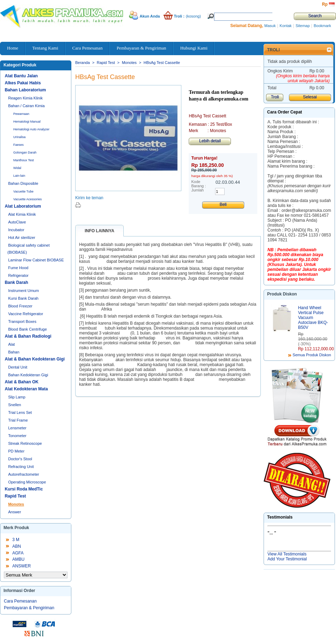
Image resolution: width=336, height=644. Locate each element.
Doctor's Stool (20, 459)
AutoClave (17, 222)
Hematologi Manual (27, 122)
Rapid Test (15, 496)
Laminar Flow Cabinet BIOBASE (36, 260)
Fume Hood (18, 268)
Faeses (19, 145)
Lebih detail (210, 141)
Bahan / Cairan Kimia (26, 106)
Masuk (270, 26)
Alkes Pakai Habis (23, 83)
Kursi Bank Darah (23, 298)
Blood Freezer (20, 306)
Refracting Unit (21, 467)
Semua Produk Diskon (312, 355)
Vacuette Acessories (28, 199)
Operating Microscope (27, 482)
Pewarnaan (21, 114)
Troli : (179, 16)
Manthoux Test (24, 160)
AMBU (18, 559)
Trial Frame (18, 420)
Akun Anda (150, 16)
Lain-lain (19, 176)
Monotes (16, 504)
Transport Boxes (22, 321)
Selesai (310, 97)
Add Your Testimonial (287, 559)
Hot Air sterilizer (22, 238)
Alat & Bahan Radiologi (28, 336)
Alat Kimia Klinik (22, 214)
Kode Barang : (199, 184)
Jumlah (197, 190)
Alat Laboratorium (23, 206)
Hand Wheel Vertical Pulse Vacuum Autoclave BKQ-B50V (313, 318)
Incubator (16, 230)
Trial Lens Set (20, 412)
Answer (15, 512)
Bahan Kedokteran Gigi (28, 375)
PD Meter (16, 451)
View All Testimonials (287, 554)
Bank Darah (16, 282)
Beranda (83, 63)
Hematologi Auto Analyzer (31, 129)
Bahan (14, 352)
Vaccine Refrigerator (25, 314)
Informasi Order (19, 591)
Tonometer (17, 436)
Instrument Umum (23, 291)
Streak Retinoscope (25, 443)
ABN (17, 546)
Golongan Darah (25, 152)
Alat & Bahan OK (21, 382)
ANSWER (22, 566)
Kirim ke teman (89, 198)
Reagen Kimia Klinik (25, 98)
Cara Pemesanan (20, 601)
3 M (16, 540)
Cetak (78, 205)
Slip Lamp (17, 397)
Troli (273, 50)
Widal (17, 168)
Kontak (286, 26)
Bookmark (322, 26)
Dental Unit (18, 367)
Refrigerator (18, 275)
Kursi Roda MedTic (24, 489)
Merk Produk (16, 528)
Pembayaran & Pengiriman (29, 608)
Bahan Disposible (23, 183)
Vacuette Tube (23, 191)
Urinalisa (20, 137)
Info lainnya (99, 231)
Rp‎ (325, 4)
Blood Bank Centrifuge (27, 329)
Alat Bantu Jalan (21, 76)
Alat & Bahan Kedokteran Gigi (35, 359)
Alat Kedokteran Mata (26, 389)
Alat (11, 344)
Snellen (15, 405)
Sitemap (303, 26)
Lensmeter (17, 428)
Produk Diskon (282, 294)
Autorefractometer (24, 474)
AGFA (18, 553)
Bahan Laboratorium (25, 90)
